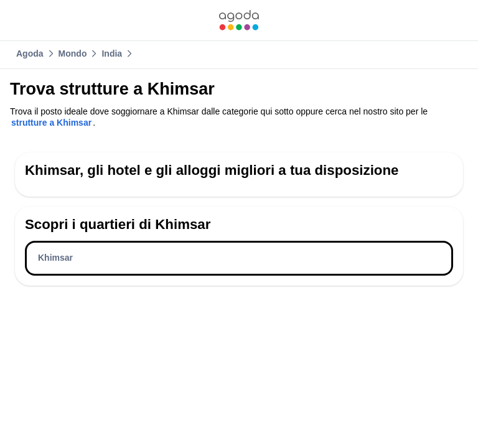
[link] (239, 20)
